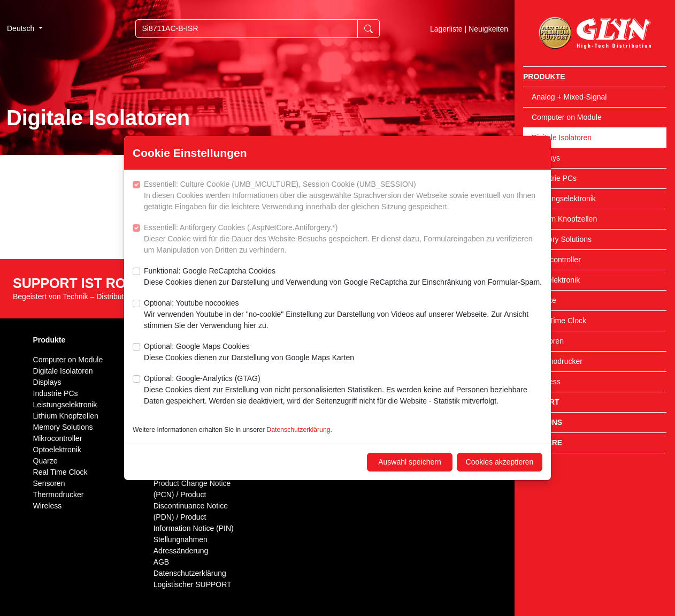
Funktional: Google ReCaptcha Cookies (343, 277)
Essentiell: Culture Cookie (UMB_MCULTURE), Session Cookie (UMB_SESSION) (343, 196)
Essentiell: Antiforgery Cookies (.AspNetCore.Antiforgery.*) (343, 239)
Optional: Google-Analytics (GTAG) (343, 390)
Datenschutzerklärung (298, 430)
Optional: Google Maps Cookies (249, 353)
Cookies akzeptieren (500, 462)
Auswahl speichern (410, 462)
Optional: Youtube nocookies (343, 315)
